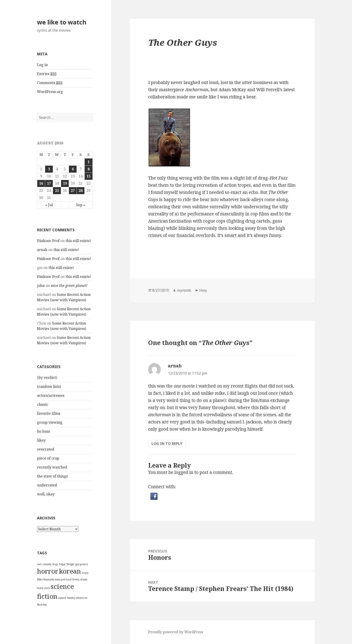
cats (39, 564)
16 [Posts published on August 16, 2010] (41, 183)
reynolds (184, 290)
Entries (47, 74)
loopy (85, 573)
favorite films (49, 413)
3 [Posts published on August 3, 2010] (49, 169)
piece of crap (48, 458)
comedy (47, 564)
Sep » (81, 205)
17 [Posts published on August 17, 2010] (49, 183)
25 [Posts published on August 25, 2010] (57, 191)
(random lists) (49, 386)
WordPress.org (50, 92)
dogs (55, 564)
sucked (62, 598)
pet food (66, 579)
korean (70, 571)
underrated (47, 485)
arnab (42, 250)
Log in (42, 65)
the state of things (52, 476)
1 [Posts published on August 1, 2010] (89, 162)
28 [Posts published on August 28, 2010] (81, 191)
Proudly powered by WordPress (176, 632)
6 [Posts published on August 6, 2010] (73, 169)
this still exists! (78, 241)
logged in (184, 472)
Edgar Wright (67, 564)
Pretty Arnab (80, 579)
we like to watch (62, 22)
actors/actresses (51, 395)
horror (48, 571)
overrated (46, 449)
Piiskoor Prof (48, 241)
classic (43, 404)
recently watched (52, 467)
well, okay (46, 494)
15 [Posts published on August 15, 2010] (88, 176)
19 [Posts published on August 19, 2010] (65, 183)
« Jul (49, 205)
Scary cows (43, 588)
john (41, 286)
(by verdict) (47, 377)
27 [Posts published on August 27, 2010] (73, 191)
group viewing (50, 422)
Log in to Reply (167, 444)
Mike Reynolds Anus (49, 579)
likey (41, 440)
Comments (50, 83)
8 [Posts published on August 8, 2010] (89, 169)
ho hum (44, 431)
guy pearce (81, 564)
